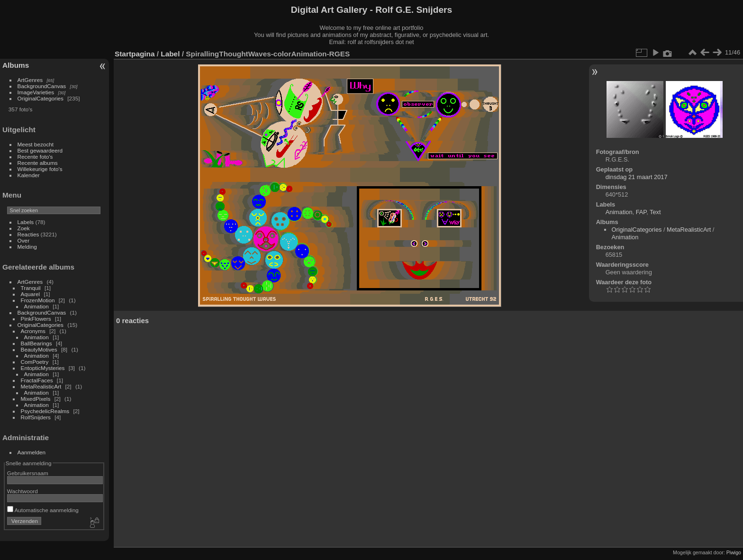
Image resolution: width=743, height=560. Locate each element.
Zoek (24, 228)
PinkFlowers (36, 319)
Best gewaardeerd (40, 150)
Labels (26, 222)
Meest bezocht (36, 144)
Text (655, 212)
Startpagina (135, 54)
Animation (36, 306)
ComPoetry (35, 362)
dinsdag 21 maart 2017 (637, 177)
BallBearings (36, 343)
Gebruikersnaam (28, 473)
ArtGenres (30, 80)
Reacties (28, 234)
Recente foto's (35, 157)
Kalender (29, 175)
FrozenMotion (38, 300)
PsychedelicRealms (45, 411)
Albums (16, 65)
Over (24, 240)
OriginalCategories (41, 98)
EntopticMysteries (43, 368)
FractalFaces (37, 380)
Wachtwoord (23, 491)
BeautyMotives (39, 349)
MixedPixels (36, 399)
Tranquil (31, 288)
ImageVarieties (36, 92)
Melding (27, 247)
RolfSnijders (36, 417)
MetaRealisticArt (41, 386)
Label (170, 54)
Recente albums (38, 163)
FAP (641, 212)
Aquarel (31, 294)
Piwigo (734, 552)
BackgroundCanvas (42, 86)
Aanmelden (32, 452)
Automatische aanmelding (43, 510)
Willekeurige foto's (40, 169)
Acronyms (33, 331)
